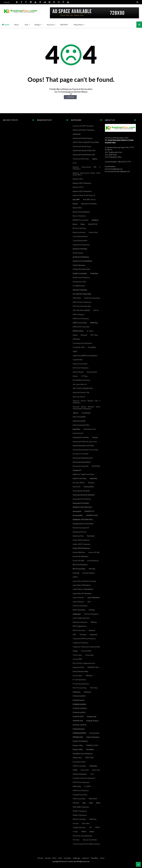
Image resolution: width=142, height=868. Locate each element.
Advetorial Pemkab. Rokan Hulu (84, 150)
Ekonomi (84, 335)
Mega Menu (78, 25)
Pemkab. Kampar (92, 721)
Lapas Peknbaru (78, 602)
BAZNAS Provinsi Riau (81, 220)
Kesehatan (91, 536)
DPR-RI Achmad (79, 315)
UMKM (84, 832)
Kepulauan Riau (78, 536)
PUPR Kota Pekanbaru (81, 791)
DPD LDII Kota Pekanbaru (82, 302)
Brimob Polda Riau (79, 228)
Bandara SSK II (78, 179)
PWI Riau (76, 803)
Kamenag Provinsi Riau (81, 437)
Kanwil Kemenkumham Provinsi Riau (86, 450)
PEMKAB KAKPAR (79, 696)
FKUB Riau (76, 339)
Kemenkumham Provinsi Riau (83, 524)
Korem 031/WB (78, 561)
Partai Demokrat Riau (80, 671)
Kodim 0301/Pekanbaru (81, 548)
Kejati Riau (94, 478)
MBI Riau (94, 622)
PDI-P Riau (94, 688)
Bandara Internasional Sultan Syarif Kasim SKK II (87, 174)
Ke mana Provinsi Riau (81, 454)
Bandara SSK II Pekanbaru (82, 183)
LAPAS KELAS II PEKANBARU (83, 589)
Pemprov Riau (78, 745)
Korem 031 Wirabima (80, 556)
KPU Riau (92, 569)
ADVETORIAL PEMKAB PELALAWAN (86, 142)
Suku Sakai (86, 823)
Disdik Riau (94, 273)
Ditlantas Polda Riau (80, 290)
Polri (92, 774)
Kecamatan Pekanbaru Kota (83, 458)
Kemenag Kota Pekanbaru (82, 499)
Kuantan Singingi (88, 573)
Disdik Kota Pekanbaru (81, 257)
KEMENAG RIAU (92, 515)
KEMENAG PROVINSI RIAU (82, 507)
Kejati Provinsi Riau (80, 478)
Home (6, 25)
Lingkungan (77, 614)
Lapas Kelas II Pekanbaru (82, 585)
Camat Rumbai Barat (80, 236)
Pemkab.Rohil (94, 733)
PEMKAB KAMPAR (79, 704)
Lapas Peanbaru (78, 597)
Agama (95, 159)
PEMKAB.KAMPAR (79, 733)
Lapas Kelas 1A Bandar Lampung (84, 581)
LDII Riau (92, 610)
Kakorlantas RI (78, 433)
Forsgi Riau (92, 347)
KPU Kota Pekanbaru (80, 565)
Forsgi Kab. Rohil (79, 347)
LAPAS (75, 577)
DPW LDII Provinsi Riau (81, 327)
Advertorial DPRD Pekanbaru (83, 126)
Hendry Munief (78, 372)
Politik (75, 770)
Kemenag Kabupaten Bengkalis (84, 495)
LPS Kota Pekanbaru (91, 614)
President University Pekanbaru (84, 778)
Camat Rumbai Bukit (80, 241)
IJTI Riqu (84, 376)
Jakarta (75, 413)
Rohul (98, 803)
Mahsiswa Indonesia (80, 622)
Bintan (75, 224)
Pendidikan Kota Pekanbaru (83, 754)
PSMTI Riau (77, 786)
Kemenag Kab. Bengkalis (81, 491)
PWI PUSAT (93, 799)
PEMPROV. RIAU (92, 745)
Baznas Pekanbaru (79, 216)
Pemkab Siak (92, 717)
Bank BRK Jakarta (89, 199)
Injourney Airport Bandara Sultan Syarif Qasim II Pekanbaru (87, 408)
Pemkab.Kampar (79, 729)
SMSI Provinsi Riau (79, 819)
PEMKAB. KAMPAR (80, 725)
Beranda (7, 2)
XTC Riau (76, 840)
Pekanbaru (77, 692)
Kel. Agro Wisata (79, 483)
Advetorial (77, 134)
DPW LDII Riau (78, 331)
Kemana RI (77, 487)
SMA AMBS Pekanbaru (81, 807)
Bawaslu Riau (77, 208)
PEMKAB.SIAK (78, 737)
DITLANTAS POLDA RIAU (82, 294)
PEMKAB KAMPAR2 (80, 708)
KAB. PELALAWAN (79, 417)
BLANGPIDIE (93, 224)
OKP (74, 635)
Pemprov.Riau (78, 749)
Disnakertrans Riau (80, 282)
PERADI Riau (77, 758)
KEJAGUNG (96, 466)
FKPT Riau (94, 335)
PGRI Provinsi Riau (79, 766)
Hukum (75, 376)
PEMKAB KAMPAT (79, 713)
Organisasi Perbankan (81, 643)
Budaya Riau (93, 232)
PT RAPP (88, 786)
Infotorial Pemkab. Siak (81, 393)
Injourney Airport (79, 397)
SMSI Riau (93, 819)
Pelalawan (88, 692)
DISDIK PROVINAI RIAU (81, 269)
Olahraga (83, 635)
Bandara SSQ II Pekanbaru (82, 191)
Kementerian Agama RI (81, 528)
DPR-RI (96, 310)
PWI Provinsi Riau (79, 799)
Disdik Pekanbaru (79, 265)
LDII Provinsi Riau (79, 610)
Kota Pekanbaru (93, 561)
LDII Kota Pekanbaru (80, 606)
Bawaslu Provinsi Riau (89, 204)
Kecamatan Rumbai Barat (82, 462)
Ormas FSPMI (86, 651)
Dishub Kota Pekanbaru (81, 277)
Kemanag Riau (89, 487)
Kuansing (76, 573)
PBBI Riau (89, 676)
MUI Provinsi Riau (79, 630)
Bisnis (83, 224)
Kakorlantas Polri (90, 429)
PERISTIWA (89, 758)
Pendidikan (90, 749)
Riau (84, 803)
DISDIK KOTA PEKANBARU (82, 261)
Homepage (70, 97)
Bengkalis (95, 220)
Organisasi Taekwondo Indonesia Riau (86, 647)
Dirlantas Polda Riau (80, 249)
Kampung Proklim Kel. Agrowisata (85, 442)
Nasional (92, 630)
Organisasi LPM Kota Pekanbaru (84, 639)
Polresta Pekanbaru (80, 774)
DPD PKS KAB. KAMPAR (81, 310)
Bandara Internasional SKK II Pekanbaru (87, 168)
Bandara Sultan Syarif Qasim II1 (84, 195)
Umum (92, 832)
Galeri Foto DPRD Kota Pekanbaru (85, 356)
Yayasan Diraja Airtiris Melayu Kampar (86, 844)
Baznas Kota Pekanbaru (81, 212)
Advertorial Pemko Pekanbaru (84, 130)
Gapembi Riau (78, 360)
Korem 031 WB (94, 552)
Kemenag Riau (78, 515)
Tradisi (75, 832)
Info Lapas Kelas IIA (80, 384)
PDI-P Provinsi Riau (80, 688)
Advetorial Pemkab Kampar (83, 138)
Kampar (95, 437)
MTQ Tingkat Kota (80, 626)
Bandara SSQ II (78, 187)
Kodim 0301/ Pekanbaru (82, 544)
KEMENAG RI (89, 511)
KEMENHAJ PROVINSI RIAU (83, 520)
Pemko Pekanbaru (93, 737)
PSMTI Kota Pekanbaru (81, 782)
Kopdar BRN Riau (79, 552)
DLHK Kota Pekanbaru (92, 298)
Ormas (75, 651)
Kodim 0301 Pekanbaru (81, 540)
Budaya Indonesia (79, 232)
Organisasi (93, 635)
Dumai (75, 335)
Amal (75, 163)
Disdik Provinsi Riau (80, 273)
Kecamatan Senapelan (81, 466)
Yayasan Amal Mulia (90, 840)
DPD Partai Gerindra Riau (82, 306)
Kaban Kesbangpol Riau (81, 425)
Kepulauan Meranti (80, 532)
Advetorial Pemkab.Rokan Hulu (84, 155)
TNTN (97, 827)
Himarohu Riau (92, 372)
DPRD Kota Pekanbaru (81, 319)
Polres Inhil (85, 770)
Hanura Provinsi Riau (80, 364)
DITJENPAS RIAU (79, 286)
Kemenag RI (77, 511)
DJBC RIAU (77, 298)
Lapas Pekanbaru (94, 597)
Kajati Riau (77, 429)
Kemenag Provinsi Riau (81, 503)
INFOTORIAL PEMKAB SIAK (83, 388)
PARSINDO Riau (93, 667)
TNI (90, 827)
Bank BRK (76, 199)
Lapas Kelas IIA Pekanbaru (82, 593)
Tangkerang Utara (79, 827)
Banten (75, 204)
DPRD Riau (94, 323)
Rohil (91, 803)
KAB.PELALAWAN (79, 421)
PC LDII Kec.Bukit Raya (81, 684)
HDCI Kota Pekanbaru (81, 368)
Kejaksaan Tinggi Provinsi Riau (84, 474)
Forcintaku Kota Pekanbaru (82, 343)
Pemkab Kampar (79, 700)
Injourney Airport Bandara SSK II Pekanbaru (87, 402)
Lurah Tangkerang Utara (81, 618)
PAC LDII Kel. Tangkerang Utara (84, 663)
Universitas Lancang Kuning (82, 836)
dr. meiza (90, 331)
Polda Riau (93, 766)
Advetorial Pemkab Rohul (82, 146)
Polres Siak (96, 770)
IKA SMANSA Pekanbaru (82, 380)
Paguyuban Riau (78, 667)
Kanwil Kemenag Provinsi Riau (83, 446)
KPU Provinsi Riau (79, 569)
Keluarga (91, 483)
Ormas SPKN (77, 659)
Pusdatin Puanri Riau (80, 795)
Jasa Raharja (86, 413)
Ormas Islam (77, 655)
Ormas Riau (89, 655)
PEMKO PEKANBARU (80, 741)
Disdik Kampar (78, 253)
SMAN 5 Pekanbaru (80, 811)
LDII (89, 602)
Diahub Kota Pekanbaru (81, 245)
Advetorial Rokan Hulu (81, 159)
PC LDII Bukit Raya (79, 680)
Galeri (75, 351)
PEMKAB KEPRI (78, 717)
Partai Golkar (78, 676)
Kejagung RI (77, 470)
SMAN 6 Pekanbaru (80, 815)
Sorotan (76, 823)
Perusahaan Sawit (79, 762)
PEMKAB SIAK (78, 721)
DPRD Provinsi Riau (80, 323)
